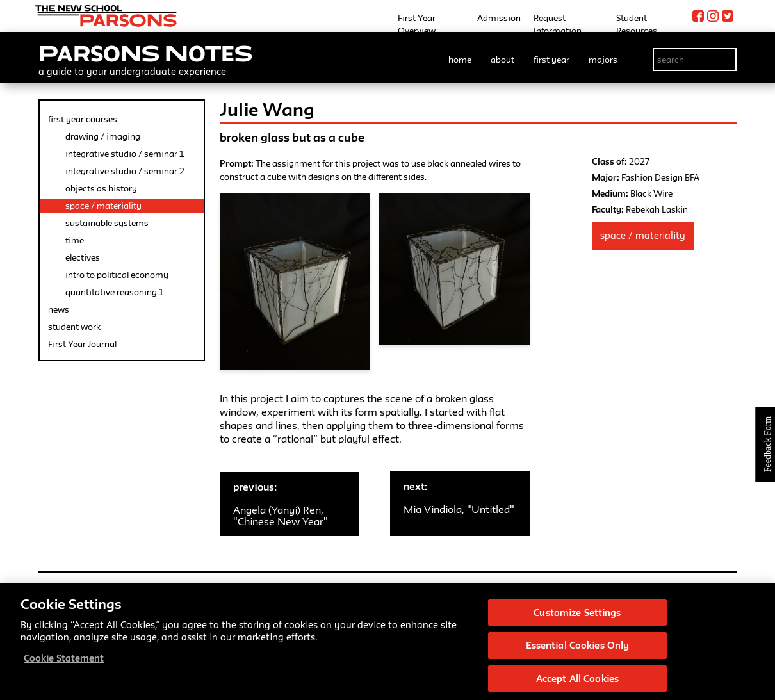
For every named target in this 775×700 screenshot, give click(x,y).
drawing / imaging (103, 136)
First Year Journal (82, 344)
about (502, 60)
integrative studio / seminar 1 (125, 154)
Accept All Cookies (577, 686)
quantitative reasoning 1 (114, 292)
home (460, 60)
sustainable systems (107, 223)
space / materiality (103, 206)
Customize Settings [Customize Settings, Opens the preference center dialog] (577, 620)
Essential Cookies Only (578, 654)
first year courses (83, 119)
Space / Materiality (643, 235)
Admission (499, 18)
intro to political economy (117, 275)
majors (603, 60)
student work (74, 327)
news (59, 309)
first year (551, 60)
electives (83, 257)
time (75, 240)
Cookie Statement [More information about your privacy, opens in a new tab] (64, 666)
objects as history (101, 188)
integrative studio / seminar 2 (125, 171)
